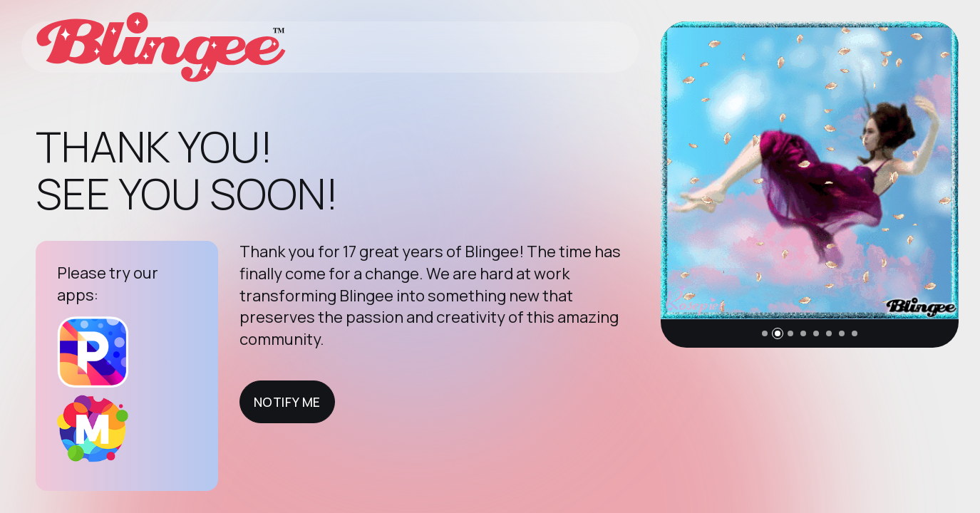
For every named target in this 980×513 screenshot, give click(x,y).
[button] (765, 333)
